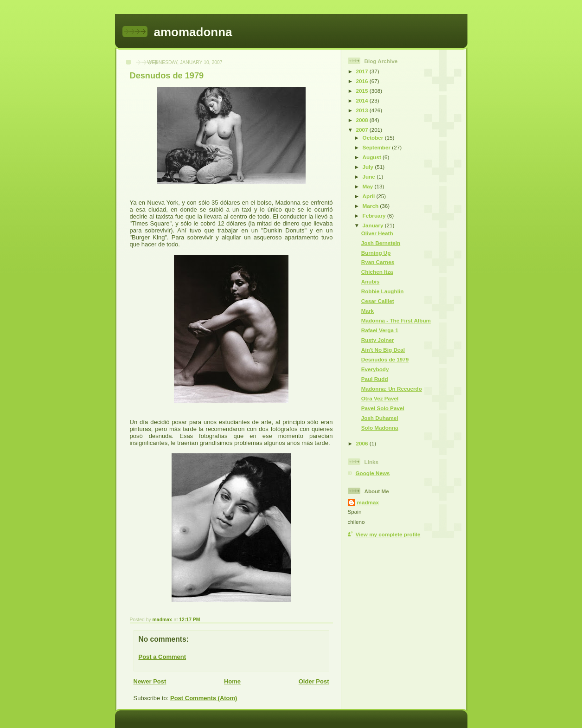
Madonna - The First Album (396, 320)
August (373, 157)
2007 (363, 130)
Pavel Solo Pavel (383, 408)
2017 (363, 71)
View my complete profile (388, 534)
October (374, 138)
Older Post (314, 681)
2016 (363, 81)
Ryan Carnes (378, 262)
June (370, 177)
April (370, 196)
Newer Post (150, 681)
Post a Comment (163, 657)
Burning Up (376, 253)
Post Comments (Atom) (204, 698)
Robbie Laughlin (383, 291)
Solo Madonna (380, 428)
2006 (363, 443)
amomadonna (193, 32)
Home (232, 681)
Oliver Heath (377, 233)
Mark (368, 311)
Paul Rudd (375, 379)
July (369, 167)
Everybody (375, 369)
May (369, 186)
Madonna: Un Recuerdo (392, 389)
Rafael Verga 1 (380, 330)
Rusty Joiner (378, 340)
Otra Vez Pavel (380, 398)
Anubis (371, 281)
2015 (363, 91)
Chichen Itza (377, 272)
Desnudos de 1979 (385, 359)
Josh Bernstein (381, 243)
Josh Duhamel (380, 418)
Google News (373, 473)
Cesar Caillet (378, 301)
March (371, 206)
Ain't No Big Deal (383, 350)
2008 (363, 120)
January (374, 225)
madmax (368, 502)
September (377, 147)
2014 (363, 100)
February (375, 216)
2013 (363, 110)
